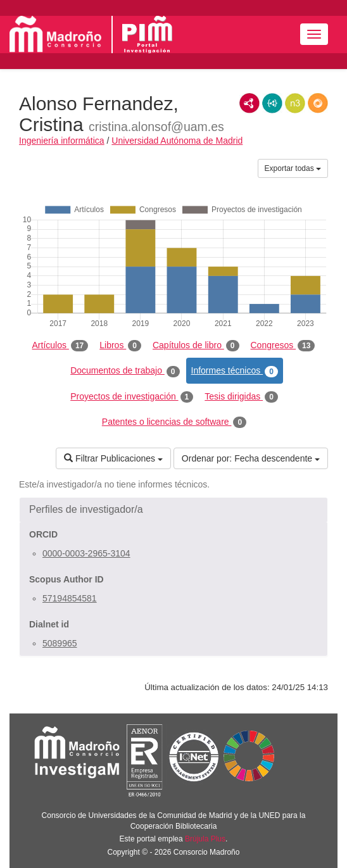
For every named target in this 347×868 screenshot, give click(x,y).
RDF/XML (249, 103)
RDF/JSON (318, 103)
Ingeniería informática (62, 141)
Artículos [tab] (60, 346)
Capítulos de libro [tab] (196, 346)
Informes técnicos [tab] (235, 371)
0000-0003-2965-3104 (86, 553)
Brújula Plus (205, 839)
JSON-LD (272, 103)
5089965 (60, 643)
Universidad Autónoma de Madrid (177, 141)
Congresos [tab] (283, 346)
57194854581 (70, 598)
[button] (173, 510)
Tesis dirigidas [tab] (241, 397)
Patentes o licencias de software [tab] (174, 422)
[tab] (173, 510)
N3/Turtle (295, 103)
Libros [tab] (120, 346)
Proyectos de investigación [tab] (132, 397)
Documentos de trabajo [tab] (125, 371)
